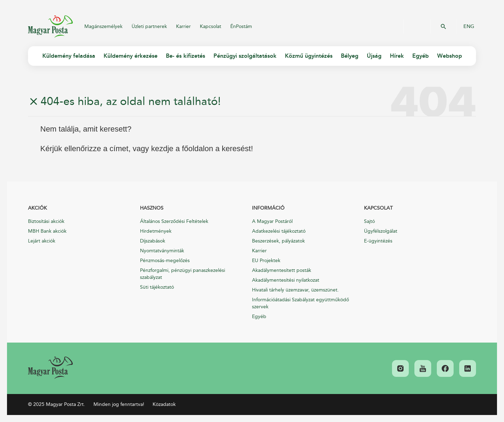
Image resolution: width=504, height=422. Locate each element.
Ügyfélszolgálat (381, 231)
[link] (50, 368)
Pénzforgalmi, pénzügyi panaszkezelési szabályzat (183, 274)
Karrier (183, 26)
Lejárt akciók (42, 241)
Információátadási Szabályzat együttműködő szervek (300, 303)
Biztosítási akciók (46, 221)
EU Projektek (266, 261)
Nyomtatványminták (162, 251)
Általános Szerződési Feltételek (174, 221)
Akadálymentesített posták (282, 270)
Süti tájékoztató (157, 287)
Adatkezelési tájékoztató (279, 231)
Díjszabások (153, 241)
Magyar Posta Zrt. (50, 27)
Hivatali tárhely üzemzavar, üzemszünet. (295, 290)
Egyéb (259, 316)
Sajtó (369, 221)
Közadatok (164, 404)
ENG (469, 27)
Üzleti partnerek (149, 26)
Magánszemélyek (103, 26)
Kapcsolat (211, 26)
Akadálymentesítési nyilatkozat (286, 280)
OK (443, 27)
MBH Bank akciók (47, 231)
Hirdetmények (156, 231)
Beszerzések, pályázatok (278, 241)
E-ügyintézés (378, 241)
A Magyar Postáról (272, 221)
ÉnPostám (241, 26)
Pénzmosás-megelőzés (165, 261)
